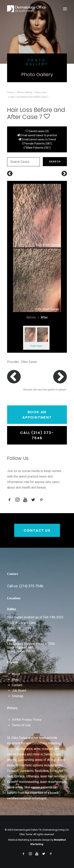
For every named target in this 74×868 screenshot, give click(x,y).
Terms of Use (21, 725)
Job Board (19, 691)
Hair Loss (41, 92)
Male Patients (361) (37, 148)
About (16, 674)
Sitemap (18, 696)
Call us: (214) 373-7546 (25, 586)
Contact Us (37, 530)
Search (55, 162)
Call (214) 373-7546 (37, 435)
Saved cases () (37, 131)
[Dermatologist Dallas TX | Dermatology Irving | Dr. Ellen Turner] (26, 9)
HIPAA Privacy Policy (27, 720)
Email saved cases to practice (37, 135)
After (44, 317)
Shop (15, 680)
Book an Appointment (37, 415)
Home (11, 92)
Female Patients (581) (37, 144)
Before (31, 317)
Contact (17, 685)
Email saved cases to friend (37, 139)
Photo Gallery (25, 92)
